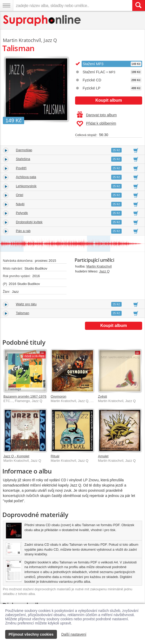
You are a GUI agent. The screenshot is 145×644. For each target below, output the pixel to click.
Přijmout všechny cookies (31, 634)
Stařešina (23, 159)
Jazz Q (104, 271)
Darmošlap (24, 150)
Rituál (55, 456)
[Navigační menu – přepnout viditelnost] (6, 5)
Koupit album (109, 100)
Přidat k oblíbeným (96, 124)
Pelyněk (22, 213)
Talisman (22, 313)
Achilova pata (26, 177)
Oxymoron (58, 396)
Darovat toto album (97, 115)
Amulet (103, 456)
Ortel (19, 195)
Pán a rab (23, 231)
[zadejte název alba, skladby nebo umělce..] (73, 5)
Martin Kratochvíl (99, 266)
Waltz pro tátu (26, 304)
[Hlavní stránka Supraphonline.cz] (42, 20)
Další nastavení (74, 634)
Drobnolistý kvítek (29, 222)
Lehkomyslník (26, 186)
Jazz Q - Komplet (16, 456)
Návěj (20, 204)
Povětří (21, 168)
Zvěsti (103, 396)
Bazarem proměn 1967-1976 (25, 396)
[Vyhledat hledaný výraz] (139, 5)
